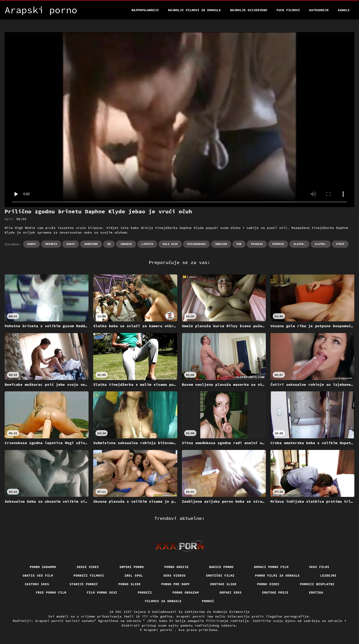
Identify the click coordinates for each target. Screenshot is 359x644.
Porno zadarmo (43, 567)
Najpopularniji (145, 10)
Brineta (51, 244)
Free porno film (51, 592)
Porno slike (130, 584)
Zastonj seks (37, 584)
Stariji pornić (84, 584)
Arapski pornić (159, 630)
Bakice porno (221, 567)
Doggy (71, 244)
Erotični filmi (220, 575)
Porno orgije (176, 567)
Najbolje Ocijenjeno (249, 10)
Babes (32, 244)
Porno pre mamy (176, 584)
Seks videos (175, 575)
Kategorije (319, 10)
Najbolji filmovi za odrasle (194, 10)
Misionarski (196, 244)
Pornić (208, 601)
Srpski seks (231, 592)
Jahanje (126, 244)
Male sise (170, 244)
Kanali (344, 10)
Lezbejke (328, 575)
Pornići (145, 592)
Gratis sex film (38, 575)
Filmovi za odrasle (163, 601)
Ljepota (147, 244)
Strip (340, 244)
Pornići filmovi (89, 575)
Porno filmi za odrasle (277, 575)
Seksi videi (88, 567)
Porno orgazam (186, 592)
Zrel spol (134, 575)
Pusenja (257, 244)
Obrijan (221, 244)
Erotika (316, 592)
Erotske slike (223, 584)
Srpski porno (132, 567)
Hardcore (91, 244)
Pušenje (278, 244)
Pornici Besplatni (317, 584)
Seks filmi (319, 567)
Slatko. (299, 244)
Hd (109, 244)
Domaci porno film (271, 567)
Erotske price (275, 592)
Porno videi (268, 584)
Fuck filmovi (288, 10)
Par (239, 244)
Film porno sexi (102, 592)
